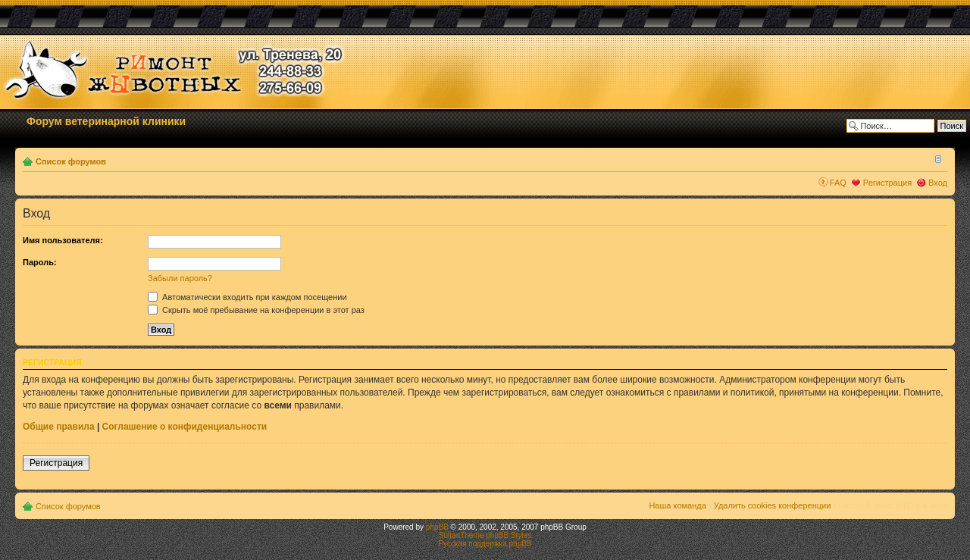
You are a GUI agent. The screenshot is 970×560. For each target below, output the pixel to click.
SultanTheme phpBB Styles (485, 535)
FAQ (838, 183)
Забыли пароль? (180, 278)
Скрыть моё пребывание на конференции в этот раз (256, 310)
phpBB (437, 527)
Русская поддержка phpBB (485, 544)
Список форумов (71, 161)
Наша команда (677, 505)
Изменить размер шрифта (936, 158)
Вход (938, 183)
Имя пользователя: (63, 240)
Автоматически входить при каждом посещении (247, 297)
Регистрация (887, 183)
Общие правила (59, 427)
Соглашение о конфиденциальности (185, 427)
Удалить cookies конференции (773, 505)
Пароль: (40, 262)
